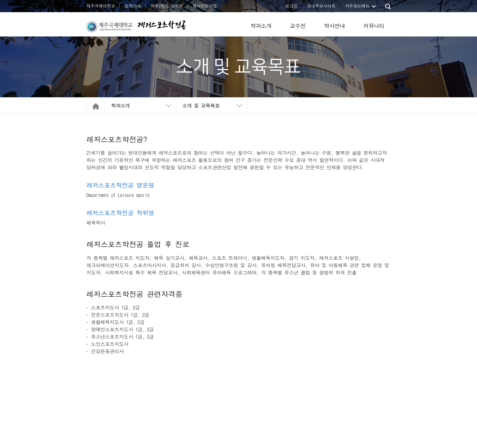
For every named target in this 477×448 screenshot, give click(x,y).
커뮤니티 (374, 26)
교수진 (298, 26)
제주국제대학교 (101, 6)
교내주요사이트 (321, 6)
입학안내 (133, 6)
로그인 (291, 6)
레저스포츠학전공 (162, 25)
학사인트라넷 (204, 6)
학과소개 (261, 26)
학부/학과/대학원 (167, 6)
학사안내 (335, 26)
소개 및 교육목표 (201, 106)
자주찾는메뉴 (357, 6)
